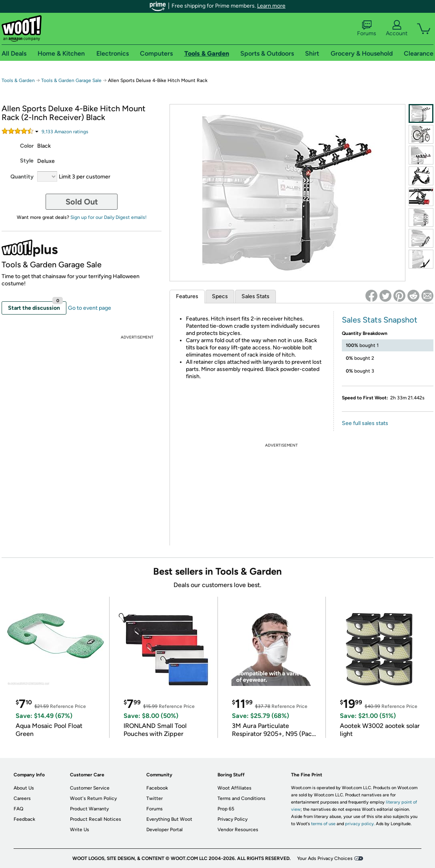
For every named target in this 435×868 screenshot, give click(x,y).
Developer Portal (165, 830)
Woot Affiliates (234, 788)
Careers (22, 798)
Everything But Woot (169, 819)
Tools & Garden (18, 80)
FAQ (18, 809)
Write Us (80, 830)
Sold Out (82, 202)
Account (397, 28)
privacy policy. (360, 824)
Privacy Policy (232, 819)
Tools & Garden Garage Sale (71, 80)
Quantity (22, 177)
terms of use (323, 824)
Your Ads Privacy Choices (325, 858)
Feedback (24, 819)
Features (187, 296)
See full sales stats (365, 423)
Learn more (271, 6)
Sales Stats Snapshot (380, 320)
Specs (220, 296)
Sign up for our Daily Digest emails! (109, 217)
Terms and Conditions (241, 798)
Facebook (157, 788)
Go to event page (90, 308)
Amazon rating (65, 132)
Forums (367, 28)
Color (27, 146)
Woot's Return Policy (93, 798)
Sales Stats (255, 296)
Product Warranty (89, 809)
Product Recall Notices (96, 819)
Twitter (155, 798)
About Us (24, 788)
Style (27, 161)
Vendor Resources (238, 830)
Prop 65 (226, 809)
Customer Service (90, 788)
